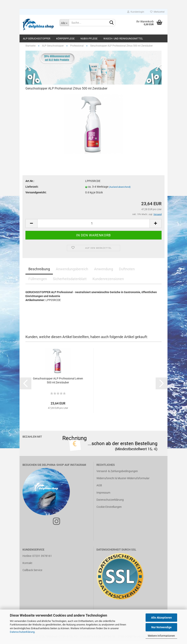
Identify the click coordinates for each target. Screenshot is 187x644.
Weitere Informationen (161, 636)
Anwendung (104, 272)
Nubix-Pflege (89, 39)
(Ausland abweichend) (120, 190)
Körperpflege (65, 39)
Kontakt (27, 566)
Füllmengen (38, 281)
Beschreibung (39, 272)
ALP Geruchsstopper (37, 39)
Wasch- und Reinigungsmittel (123, 39)
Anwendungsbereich (72, 272)
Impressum (103, 495)
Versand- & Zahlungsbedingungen (117, 474)
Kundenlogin (136, 12)
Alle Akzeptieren (161, 618)
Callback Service (32, 573)
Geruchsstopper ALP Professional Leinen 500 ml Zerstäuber (58, 383)
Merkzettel (157, 12)
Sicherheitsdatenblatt (70, 281)
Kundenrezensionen (108, 281)
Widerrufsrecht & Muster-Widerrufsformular (123, 481)
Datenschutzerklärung (22, 632)
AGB (99, 488)
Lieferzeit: (32, 189)
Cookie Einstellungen (109, 509)
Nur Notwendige (161, 627)
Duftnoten (127, 272)
